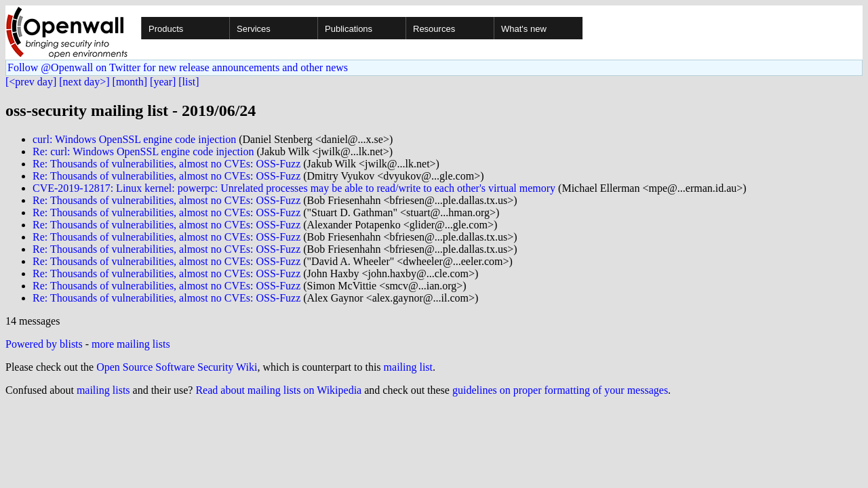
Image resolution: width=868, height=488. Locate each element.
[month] (130, 82)
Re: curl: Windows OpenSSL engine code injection (143, 151)
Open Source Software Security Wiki (177, 367)
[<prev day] (31, 82)
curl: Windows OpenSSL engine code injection (134, 139)
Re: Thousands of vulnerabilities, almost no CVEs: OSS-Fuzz (166, 164)
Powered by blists (44, 344)
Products (166, 29)
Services (254, 29)
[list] (189, 82)
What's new (524, 29)
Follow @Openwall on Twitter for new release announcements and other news (178, 67)
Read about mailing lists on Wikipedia (278, 390)
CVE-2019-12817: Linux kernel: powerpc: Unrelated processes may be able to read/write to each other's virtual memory (294, 188)
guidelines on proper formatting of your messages (560, 390)
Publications (349, 29)
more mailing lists (131, 344)
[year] (163, 82)
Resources (434, 29)
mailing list (408, 367)
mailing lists (103, 390)
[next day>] (84, 82)
